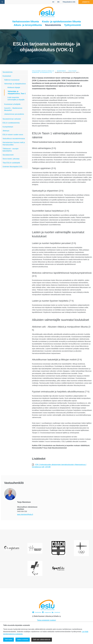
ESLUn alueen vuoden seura (13, 135)
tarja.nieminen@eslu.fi (25, 514)
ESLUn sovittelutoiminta (11, 123)
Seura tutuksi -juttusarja (11, 159)
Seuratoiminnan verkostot (12, 119)
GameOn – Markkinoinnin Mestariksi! (13, 109)
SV (52, 2)
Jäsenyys (85, 2)
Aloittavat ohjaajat (14, 87)
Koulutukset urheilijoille (12, 104)
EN (57, 2)
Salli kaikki (9, 640)
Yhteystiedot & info (68, 2)
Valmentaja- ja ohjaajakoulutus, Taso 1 (17, 92)
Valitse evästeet (23, 640)
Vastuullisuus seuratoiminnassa (14, 139)
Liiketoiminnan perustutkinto (14, 114)
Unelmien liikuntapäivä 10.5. (13, 167)
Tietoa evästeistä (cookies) (46, 620)
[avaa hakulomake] (2, 2)
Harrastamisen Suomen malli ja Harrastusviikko (14, 144)
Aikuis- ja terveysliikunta (28, 25)
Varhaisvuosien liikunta (26, 22)
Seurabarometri (8, 155)
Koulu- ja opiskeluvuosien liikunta (61, 22)
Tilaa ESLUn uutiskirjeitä (11, 163)
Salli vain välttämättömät (42, 640)
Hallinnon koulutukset (12, 80)
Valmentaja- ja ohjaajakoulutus (42, 72)
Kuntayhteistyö (8, 127)
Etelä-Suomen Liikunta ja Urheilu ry (43, 71)
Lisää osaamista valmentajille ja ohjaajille (16, 99)
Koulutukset (72, 71)
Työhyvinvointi (73, 25)
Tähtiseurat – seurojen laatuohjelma (11, 150)
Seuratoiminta (53, 25)
